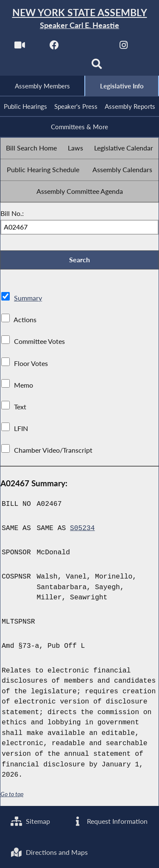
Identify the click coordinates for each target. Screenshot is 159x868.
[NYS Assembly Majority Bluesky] (62, 67)
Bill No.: (12, 214)
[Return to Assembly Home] (79, 19)
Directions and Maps (49, 852)
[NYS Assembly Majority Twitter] (89, 47)
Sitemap (30, 821)
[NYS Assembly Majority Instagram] (124, 47)
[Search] (97, 67)
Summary (28, 299)
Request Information (110, 821)
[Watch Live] (20, 47)
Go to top (12, 795)
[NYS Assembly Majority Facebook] (54, 47)
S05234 (82, 529)
